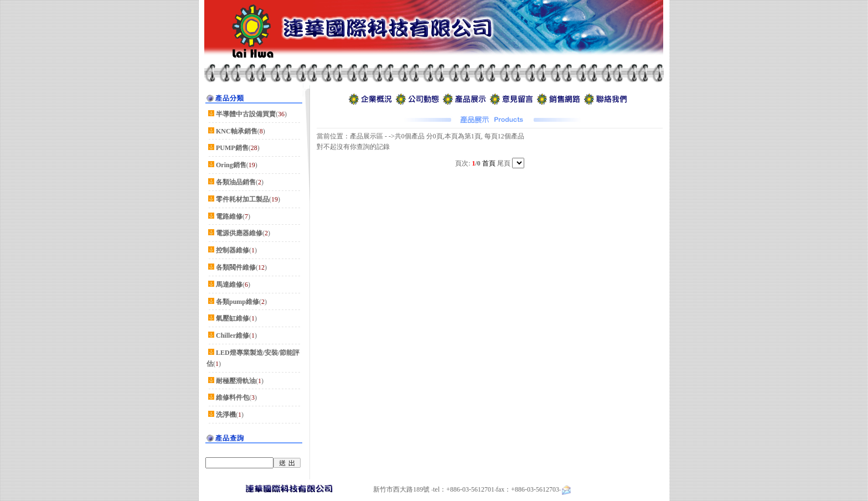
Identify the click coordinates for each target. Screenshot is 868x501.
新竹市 (383, 489)
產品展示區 (366, 136)
